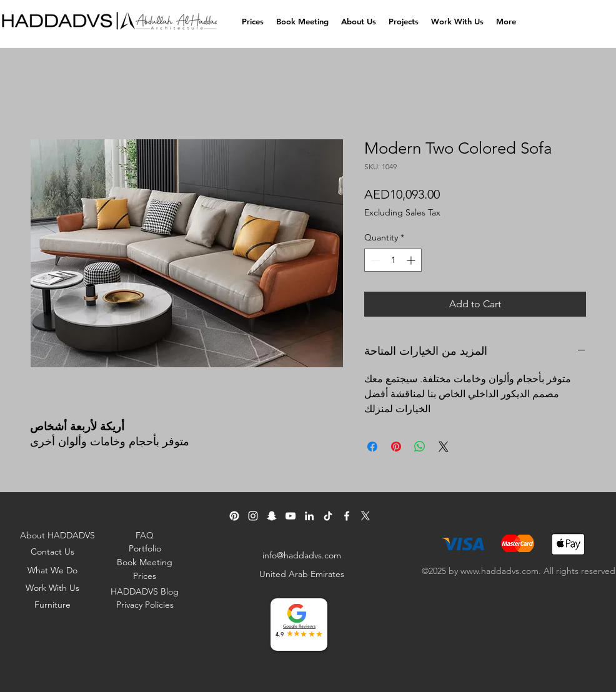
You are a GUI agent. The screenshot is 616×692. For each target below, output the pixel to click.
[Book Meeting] (146, 562)
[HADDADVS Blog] (146, 591)
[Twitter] (365, 516)
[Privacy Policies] (146, 605)
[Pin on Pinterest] (396, 447)
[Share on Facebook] (372, 447)
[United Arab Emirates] (303, 574)
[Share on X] (444, 447)
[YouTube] (291, 516)
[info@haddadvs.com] (303, 555)
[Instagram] (253, 516)
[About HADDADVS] (58, 535)
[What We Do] (53, 570)
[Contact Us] (53, 551)
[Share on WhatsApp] (420, 447)
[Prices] (146, 576)
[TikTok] (328, 516)
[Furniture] (53, 605)
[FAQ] (146, 535)
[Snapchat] (272, 516)
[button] (359, 22)
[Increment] (412, 260)
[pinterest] (234, 516)
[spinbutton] (393, 260)
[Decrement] (374, 260)
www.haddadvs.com (499, 571)
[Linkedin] (309, 516)
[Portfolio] (146, 548)
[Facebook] (347, 516)
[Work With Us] (53, 588)
